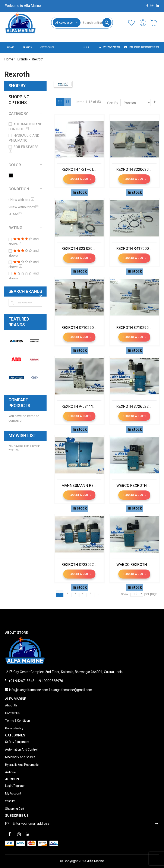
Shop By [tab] (17, 86)
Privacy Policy (14, 729)
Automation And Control (21, 750)
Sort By (113, 103)
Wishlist (10, 801)
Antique (10, 773)
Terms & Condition (18, 721)
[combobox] (96, 23)
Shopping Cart (15, 809)
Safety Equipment (17, 742)
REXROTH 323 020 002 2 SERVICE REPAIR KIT (100, 249)
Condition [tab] (19, 189)
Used (16, 214)
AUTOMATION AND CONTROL (25, 127)
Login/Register (15, 786)
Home (9, 59)
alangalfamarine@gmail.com (71, 690)
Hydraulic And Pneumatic (22, 765)
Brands (23, 59)
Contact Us (12, 713)
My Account (13, 794)
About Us (11, 706)
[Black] (11, 176)
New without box (25, 207)
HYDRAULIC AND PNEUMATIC (24, 138)
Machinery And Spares (20, 757)
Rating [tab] (15, 228)
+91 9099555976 (50, 681)
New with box (22, 200)
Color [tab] (15, 165)
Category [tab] (18, 114)
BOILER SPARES (24, 149)
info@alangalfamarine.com (29, 690)
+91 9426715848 (21, 681)
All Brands (41, 297)
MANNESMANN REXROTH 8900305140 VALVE (100, 486)
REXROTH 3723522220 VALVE (87, 565)
